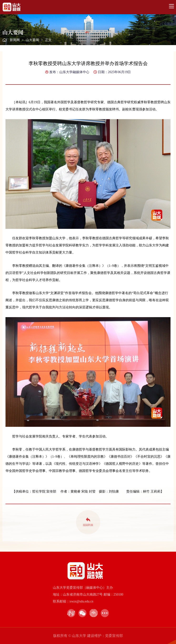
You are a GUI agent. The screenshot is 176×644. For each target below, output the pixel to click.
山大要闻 (32, 40)
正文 (48, 40)
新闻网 (15, 40)
